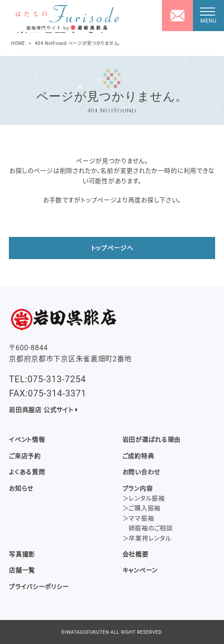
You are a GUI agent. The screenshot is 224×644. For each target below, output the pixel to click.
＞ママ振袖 (138, 518)
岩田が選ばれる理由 (151, 440)
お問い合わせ (141, 472)
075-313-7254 (57, 379)
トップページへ (112, 248)
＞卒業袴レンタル (147, 538)
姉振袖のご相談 (151, 528)
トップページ (99, 200)
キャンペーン (140, 570)
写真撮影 (22, 554)
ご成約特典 (138, 456)
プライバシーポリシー (39, 587)
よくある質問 (27, 472)
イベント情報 (27, 440)
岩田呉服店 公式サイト (43, 410)
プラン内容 (138, 488)
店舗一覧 (22, 570)
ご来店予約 (25, 456)
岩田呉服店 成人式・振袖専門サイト (62, 32)
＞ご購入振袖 (141, 508)
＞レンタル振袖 (144, 498)
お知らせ (21, 488)
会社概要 (136, 554)
